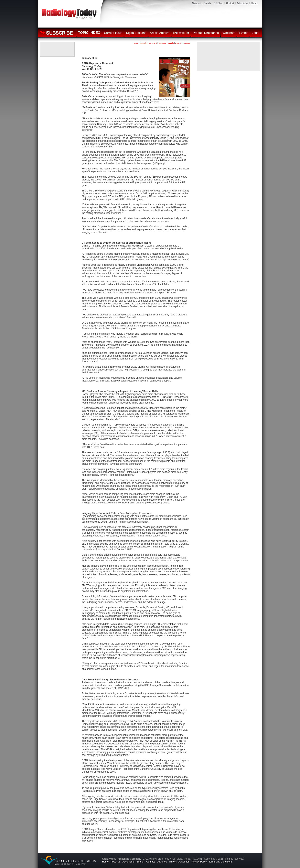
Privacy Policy (199, 862)
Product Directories (206, 33)
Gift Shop (218, 3)
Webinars (229, 33)
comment (153, 43)
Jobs (255, 33)
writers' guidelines (183, 43)
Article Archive (160, 33)
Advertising (242, 3)
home (136, 43)
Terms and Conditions (221, 862)
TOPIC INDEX (89, 33)
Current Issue (113, 33)
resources (162, 43)
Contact (230, 3)
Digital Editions (136, 33)
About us (196, 3)
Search (207, 3)
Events (244, 33)
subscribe (144, 43)
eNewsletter (181, 33)
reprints (171, 43)
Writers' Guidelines (179, 862)
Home (254, 3)
